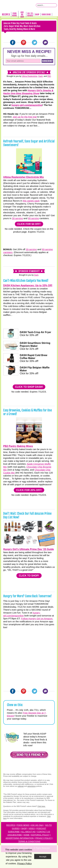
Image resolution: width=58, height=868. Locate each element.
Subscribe (46, 15)
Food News (15, 15)
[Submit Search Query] (55, 5)
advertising (31, 786)
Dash (41, 76)
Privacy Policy (44, 838)
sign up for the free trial (25, 117)
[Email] (45, 42)
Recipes (6, 15)
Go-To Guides (30, 15)
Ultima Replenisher (29, 76)
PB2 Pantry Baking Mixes (18, 446)
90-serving (33, 218)
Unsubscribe (15, 835)
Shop (37, 15)
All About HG (28, 832)
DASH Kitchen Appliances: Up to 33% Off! (28, 285)
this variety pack (31, 201)
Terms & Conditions (29, 841)
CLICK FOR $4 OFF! (29, 224)
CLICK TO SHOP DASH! (29, 387)
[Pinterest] (24, 42)
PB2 (49, 76)
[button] (29, 755)
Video (32, 828)
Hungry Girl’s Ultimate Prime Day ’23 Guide (29, 549)
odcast (42, 828)
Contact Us (44, 832)
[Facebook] (13, 42)
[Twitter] (34, 42)
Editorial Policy (40, 835)
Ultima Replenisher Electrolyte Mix (24, 177)
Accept (43, 857)
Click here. (41, 806)
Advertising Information (20, 838)
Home (27, 835)
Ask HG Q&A (22, 15)
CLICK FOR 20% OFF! (29, 490)
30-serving (17, 218)
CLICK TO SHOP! (29, 576)
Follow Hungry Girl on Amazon (37, 619)
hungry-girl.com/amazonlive (27, 105)
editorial (21, 786)
